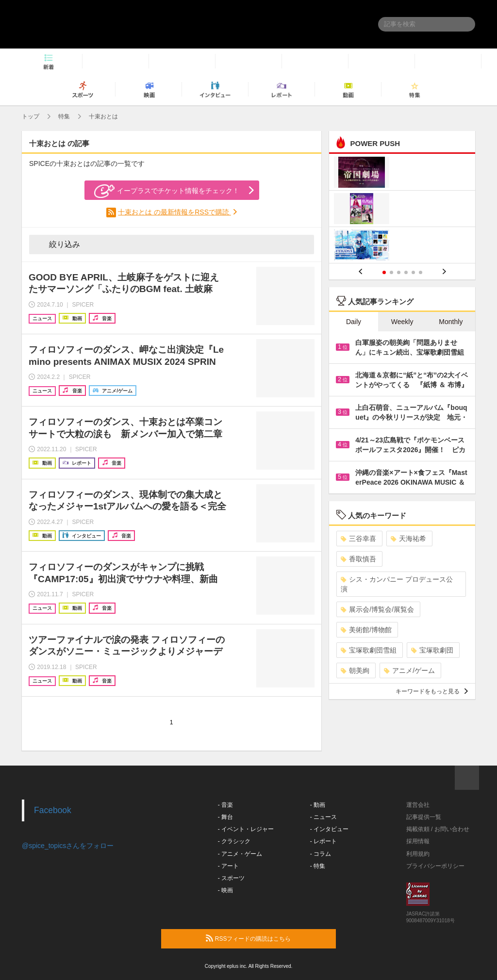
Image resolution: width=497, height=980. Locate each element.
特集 (64, 116)
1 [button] (384, 272)
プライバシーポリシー (435, 866)
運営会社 (418, 805)
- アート (228, 866)
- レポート (323, 841)
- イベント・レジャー (246, 829)
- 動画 (318, 805)
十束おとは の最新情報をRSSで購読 (174, 212)
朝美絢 (355, 670)
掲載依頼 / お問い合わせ (438, 829)
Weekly (402, 322)
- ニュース (323, 817)
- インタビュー (329, 829)
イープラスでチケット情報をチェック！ (167, 191)
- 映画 (225, 890)
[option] (402, 210)
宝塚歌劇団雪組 (369, 650)
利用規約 (418, 854)
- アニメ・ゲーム (240, 854)
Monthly (451, 322)
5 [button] (413, 272)
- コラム (321, 854)
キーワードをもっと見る (432, 691)
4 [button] (406, 272)
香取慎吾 (358, 559)
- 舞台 (225, 817)
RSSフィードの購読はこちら (267, 938)
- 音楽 (225, 805)
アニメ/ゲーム (409, 670)
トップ (31, 116)
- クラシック (234, 841)
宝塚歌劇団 (432, 650)
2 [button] (391, 272)
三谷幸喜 (358, 539)
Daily (354, 322)
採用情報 (418, 841)
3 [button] (399, 272)
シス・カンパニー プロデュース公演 (397, 584)
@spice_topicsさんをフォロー (68, 846)
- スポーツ (231, 878)
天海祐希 (408, 539)
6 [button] (421, 272)
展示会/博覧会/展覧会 (377, 609)
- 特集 (318, 866)
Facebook (53, 810)
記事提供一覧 (424, 817)
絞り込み (58, 244)
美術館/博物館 (366, 630)
